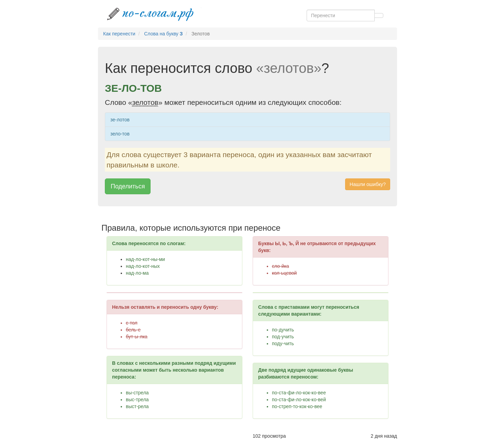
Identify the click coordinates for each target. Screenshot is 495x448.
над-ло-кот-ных (143, 266)
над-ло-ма (137, 273)
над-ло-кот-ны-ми (145, 259)
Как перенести (119, 34)
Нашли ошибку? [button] (368, 184)
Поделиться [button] (128, 186)
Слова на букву (163, 34)
